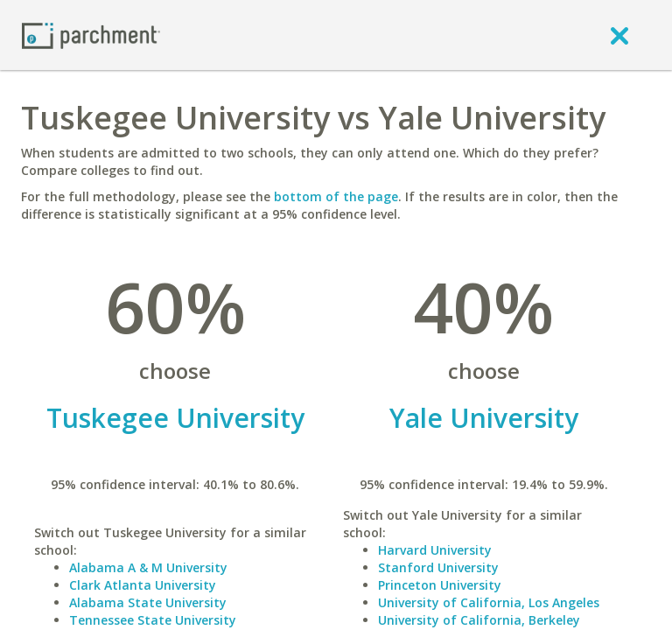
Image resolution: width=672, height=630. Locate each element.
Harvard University (435, 550)
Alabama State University (148, 602)
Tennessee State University (153, 620)
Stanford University (438, 567)
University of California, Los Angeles (489, 602)
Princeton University (440, 585)
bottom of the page (336, 196)
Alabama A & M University (148, 567)
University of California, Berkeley (479, 620)
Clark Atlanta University (143, 585)
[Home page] (91, 35)
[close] (619, 35)
